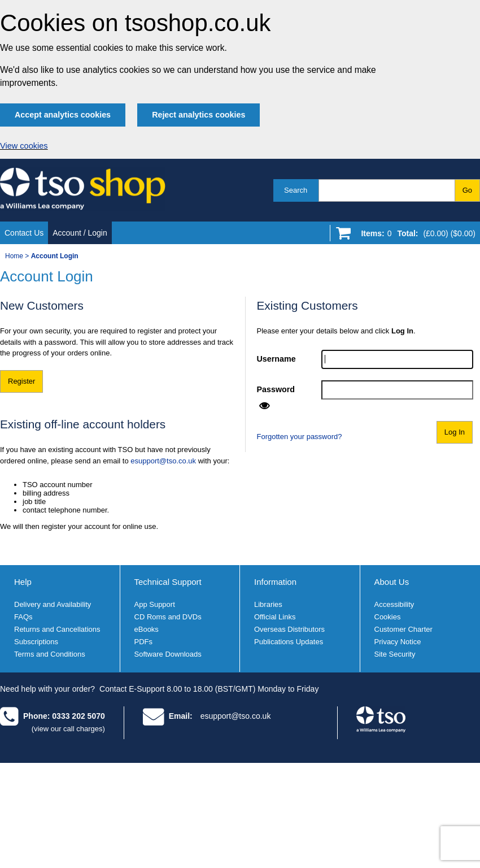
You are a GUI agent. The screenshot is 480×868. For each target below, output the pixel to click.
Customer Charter (403, 629)
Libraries (268, 604)
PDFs (144, 642)
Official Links (275, 617)
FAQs (23, 617)
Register (21, 381)
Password (276, 389)
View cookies (24, 146)
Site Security (395, 654)
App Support (155, 604)
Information (275, 582)
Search (296, 190)
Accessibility (394, 604)
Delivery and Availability (53, 604)
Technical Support (168, 582)
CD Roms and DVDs (168, 617)
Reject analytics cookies (198, 115)
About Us (392, 582)
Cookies (388, 617)
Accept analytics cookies (63, 115)
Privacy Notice (398, 642)
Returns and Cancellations (57, 629)
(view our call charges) (68, 729)
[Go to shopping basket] (415, 236)
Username (276, 359)
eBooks (147, 629)
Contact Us (24, 233)
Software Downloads (168, 654)
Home (14, 256)
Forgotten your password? (300, 437)
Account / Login (80, 233)
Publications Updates (289, 642)
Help (23, 582)
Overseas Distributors (289, 629)
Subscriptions (36, 642)
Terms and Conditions (50, 654)
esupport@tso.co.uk (163, 461)
